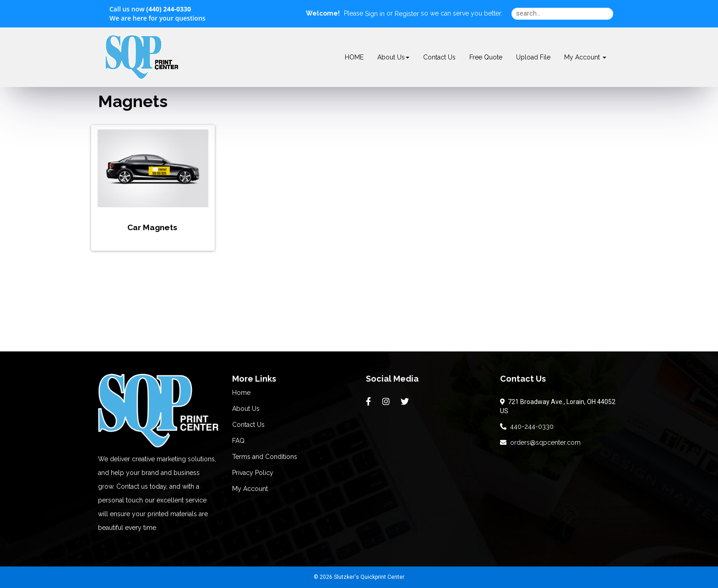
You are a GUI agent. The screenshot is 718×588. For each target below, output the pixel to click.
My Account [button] (585, 57)
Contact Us (439, 57)
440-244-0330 (527, 426)
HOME (354, 57)
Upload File (533, 57)
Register (407, 14)
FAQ (238, 441)
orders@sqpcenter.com (540, 442)
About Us (393, 57)
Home (241, 393)
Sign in (375, 14)
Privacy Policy (253, 473)
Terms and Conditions (265, 457)
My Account (250, 489)
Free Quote (486, 57)
